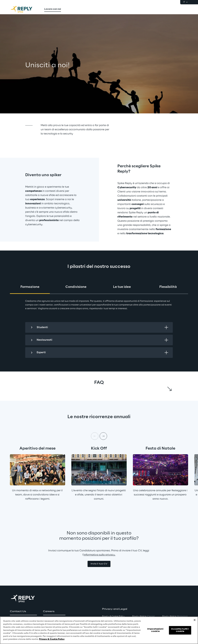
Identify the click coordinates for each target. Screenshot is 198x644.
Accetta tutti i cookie (180, 630)
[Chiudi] (195, 620)
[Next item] (103, 436)
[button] (99, 564)
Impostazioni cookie (155, 630)
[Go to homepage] (25, 9)
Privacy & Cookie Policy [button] (113, 616)
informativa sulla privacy (99, 555)
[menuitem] (53, 9)
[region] (99, 630)
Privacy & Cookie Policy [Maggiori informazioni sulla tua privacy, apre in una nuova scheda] (52, 639)
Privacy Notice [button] (143, 616)
